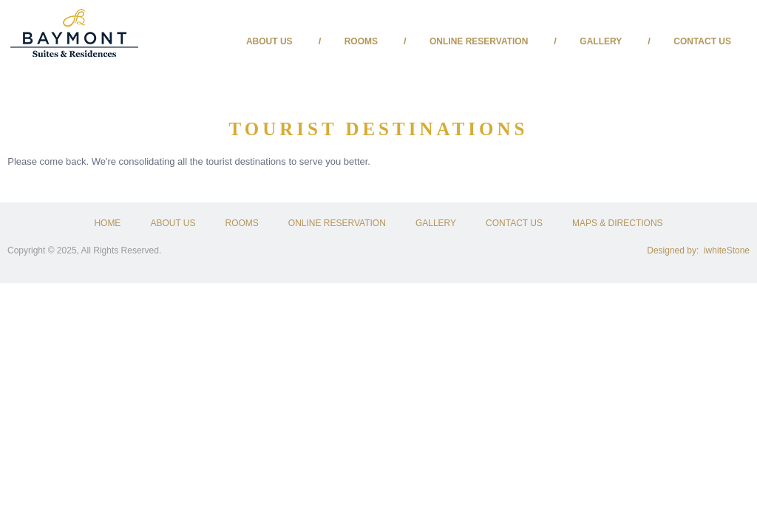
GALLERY (436, 223)
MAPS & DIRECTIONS (618, 223)
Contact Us (702, 41)
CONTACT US (514, 223)
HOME (107, 223)
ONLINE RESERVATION (337, 223)
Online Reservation (479, 41)
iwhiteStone (727, 250)
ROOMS (242, 223)
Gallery (601, 41)
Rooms (361, 41)
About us (269, 41)
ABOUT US (173, 223)
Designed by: (675, 250)
